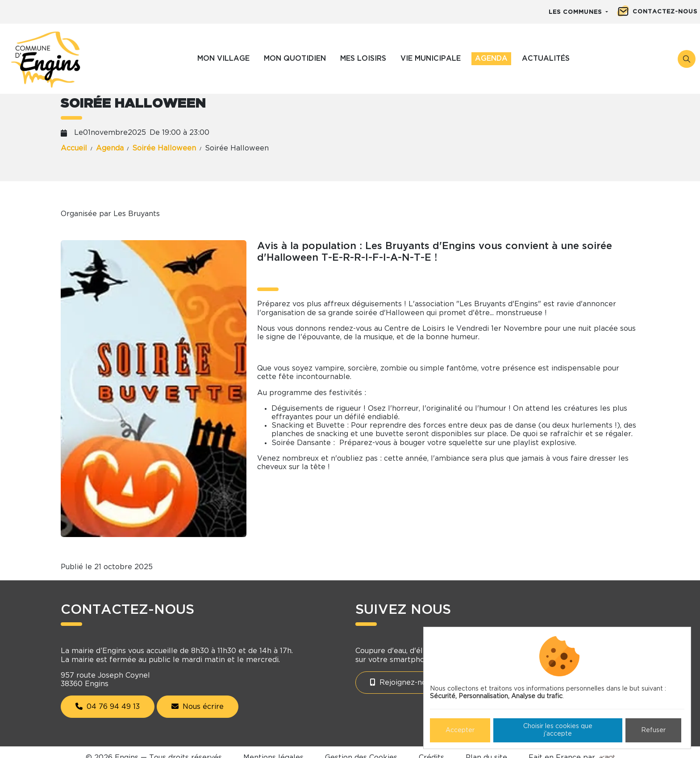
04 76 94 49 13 (108, 706)
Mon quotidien (295, 58)
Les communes (576, 12)
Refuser (653, 730)
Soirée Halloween (164, 148)
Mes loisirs (363, 58)
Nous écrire (198, 706)
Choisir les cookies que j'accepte (558, 730)
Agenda (491, 58)
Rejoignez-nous (402, 682)
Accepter (460, 730)
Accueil (74, 148)
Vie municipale (431, 58)
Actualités (546, 58)
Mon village (223, 58)
